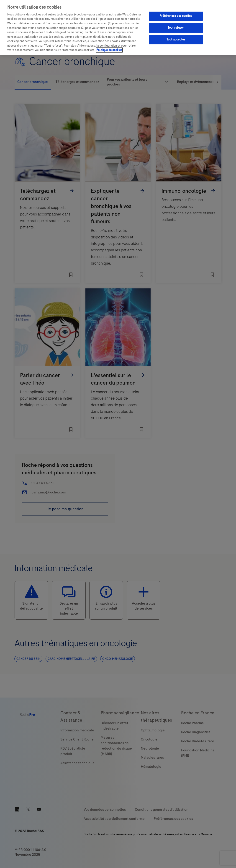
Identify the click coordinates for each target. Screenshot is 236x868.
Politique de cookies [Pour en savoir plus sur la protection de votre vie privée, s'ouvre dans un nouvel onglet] (109, 50)
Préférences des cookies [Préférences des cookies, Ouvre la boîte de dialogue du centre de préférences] (176, 16)
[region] (118, 27)
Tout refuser (176, 28)
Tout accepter (176, 40)
